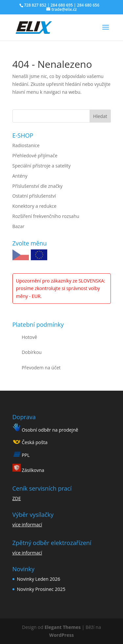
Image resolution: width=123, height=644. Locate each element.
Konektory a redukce (35, 206)
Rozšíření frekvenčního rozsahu (46, 216)
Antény (20, 176)
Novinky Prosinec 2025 (41, 589)
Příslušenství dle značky (38, 186)
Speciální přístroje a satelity (42, 166)
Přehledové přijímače (35, 156)
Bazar (19, 226)
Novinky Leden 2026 (39, 579)
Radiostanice (26, 145)
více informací (27, 525)
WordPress (61, 635)
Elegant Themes (63, 627)
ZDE (17, 498)
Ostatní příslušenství (34, 196)
